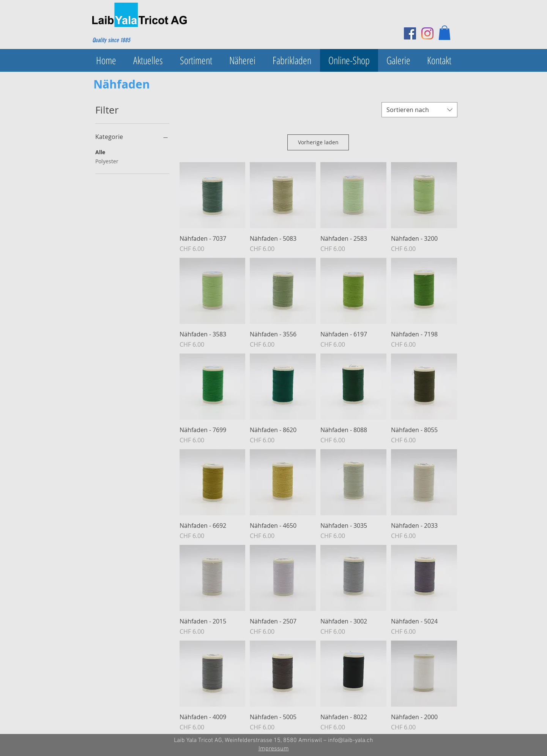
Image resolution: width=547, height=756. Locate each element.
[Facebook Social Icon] (410, 33)
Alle (100, 152)
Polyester (107, 161)
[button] (445, 33)
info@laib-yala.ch (351, 740)
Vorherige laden (318, 142)
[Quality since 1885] (129, 40)
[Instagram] (427, 33)
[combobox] (419, 110)
